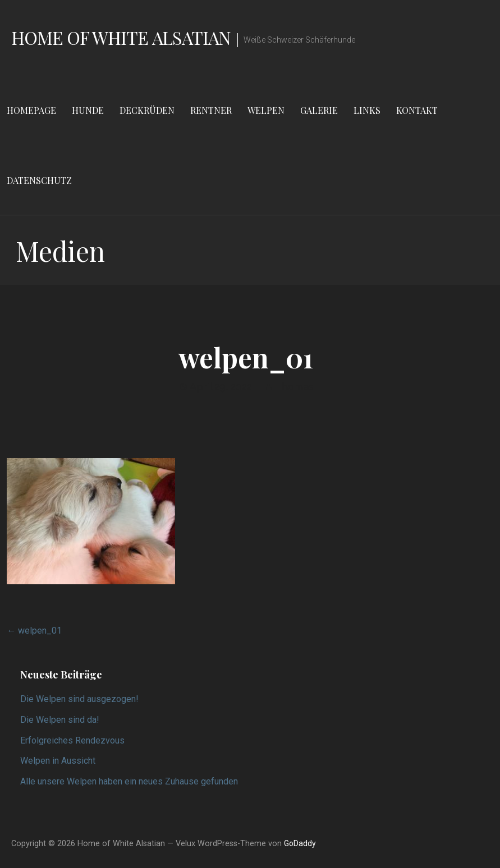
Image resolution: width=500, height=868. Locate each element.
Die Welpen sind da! (60, 720)
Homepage (31, 110)
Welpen (266, 110)
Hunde (88, 110)
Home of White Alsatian (121, 37)
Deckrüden (147, 110)
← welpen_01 (34, 631)
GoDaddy (300, 843)
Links (367, 110)
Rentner (211, 110)
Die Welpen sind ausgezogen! (79, 699)
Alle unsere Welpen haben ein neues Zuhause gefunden (129, 781)
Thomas (294, 387)
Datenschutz (39, 180)
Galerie (319, 110)
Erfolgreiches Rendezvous (72, 740)
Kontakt (417, 110)
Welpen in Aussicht (58, 761)
